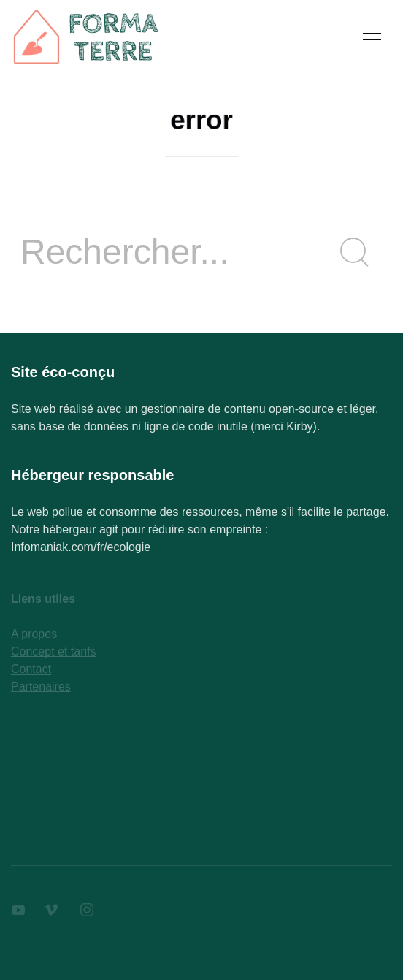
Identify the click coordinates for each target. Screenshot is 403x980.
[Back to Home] (88, 37)
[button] (372, 37)
